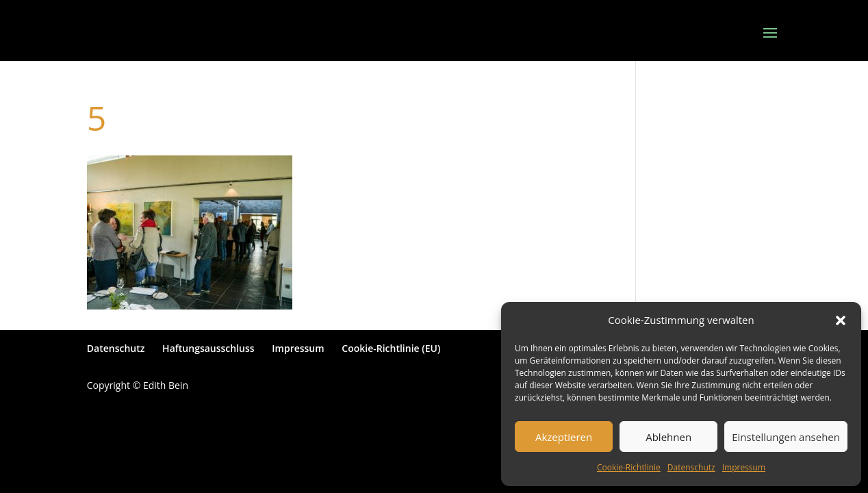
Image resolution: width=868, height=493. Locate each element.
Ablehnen (668, 437)
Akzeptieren (564, 437)
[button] (841, 320)
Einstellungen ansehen (786, 437)
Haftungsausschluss (208, 348)
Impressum (744, 467)
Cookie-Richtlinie (629, 467)
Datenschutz (691, 467)
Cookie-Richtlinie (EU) (391, 348)
